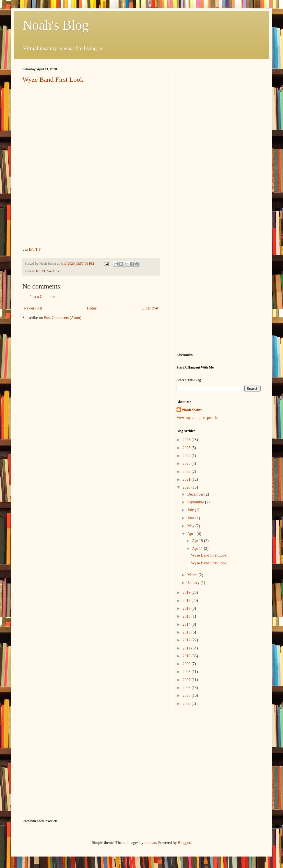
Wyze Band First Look (53, 79)
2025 (187, 448)
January (194, 583)
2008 (187, 672)
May (191, 526)
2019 (187, 593)
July (191, 510)
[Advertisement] (219, 95)
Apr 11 (198, 549)
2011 (187, 648)
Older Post (150, 308)
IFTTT (35, 249)
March (193, 575)
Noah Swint (192, 410)
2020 (187, 487)
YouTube (53, 271)
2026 (187, 440)
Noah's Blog (56, 25)
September (196, 502)
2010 (187, 656)
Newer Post (33, 308)
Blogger (184, 843)
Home (92, 308)
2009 (187, 664)
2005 (187, 695)
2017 (187, 608)
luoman (150, 843)
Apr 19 (198, 541)
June (191, 518)
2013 (187, 632)
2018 (187, 601)
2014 (187, 624)
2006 (187, 688)
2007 (187, 680)
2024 (187, 456)
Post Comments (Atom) (63, 318)
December (196, 494)
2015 (187, 616)
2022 (187, 472)
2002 (187, 704)
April (192, 534)
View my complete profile (197, 418)
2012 (187, 640)
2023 (187, 464)
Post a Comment (42, 297)
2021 (187, 479)
